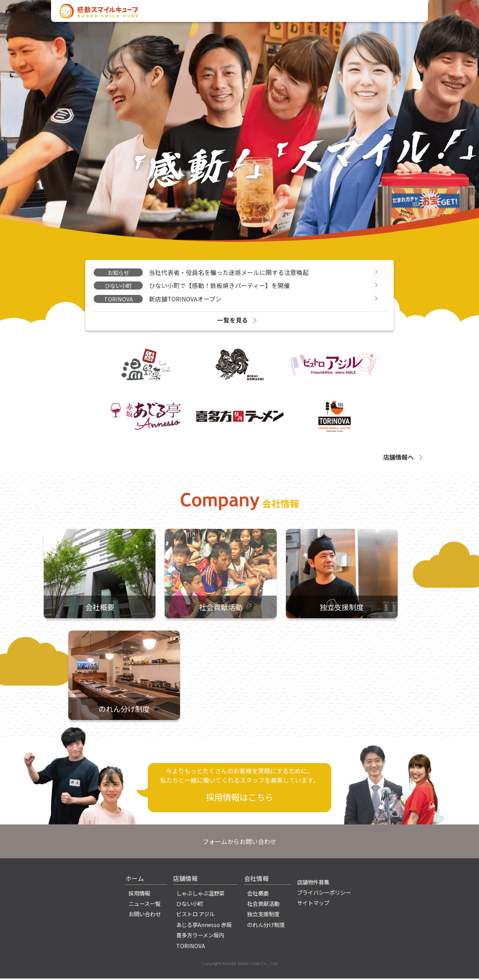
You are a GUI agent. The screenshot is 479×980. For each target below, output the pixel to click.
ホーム (135, 880)
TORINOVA (191, 947)
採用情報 (356, 13)
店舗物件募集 (313, 883)
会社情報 (289, 13)
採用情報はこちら (240, 798)
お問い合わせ (396, 13)
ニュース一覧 (145, 905)
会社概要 (258, 895)
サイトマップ (313, 904)
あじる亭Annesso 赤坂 (204, 926)
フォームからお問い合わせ (240, 843)
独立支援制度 (263, 915)
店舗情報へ (404, 458)
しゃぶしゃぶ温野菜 (200, 895)
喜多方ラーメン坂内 (200, 936)
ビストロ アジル (195, 915)
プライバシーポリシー (324, 894)
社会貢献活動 (263, 905)
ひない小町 (190, 905)
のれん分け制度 (266, 926)
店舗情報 (322, 13)
